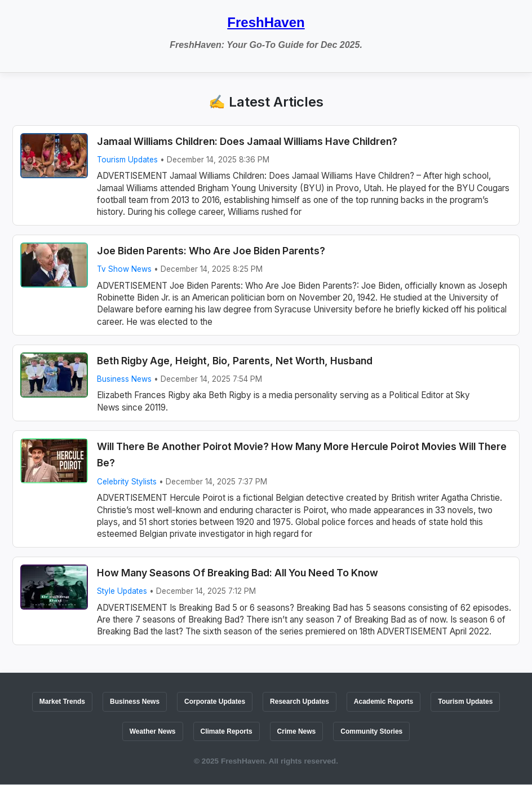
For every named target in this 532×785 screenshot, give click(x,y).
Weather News (153, 731)
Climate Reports (227, 731)
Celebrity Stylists (127, 482)
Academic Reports (384, 702)
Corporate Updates (215, 702)
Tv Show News (124, 269)
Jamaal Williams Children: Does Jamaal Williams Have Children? (247, 141)
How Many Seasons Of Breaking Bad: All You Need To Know (238, 573)
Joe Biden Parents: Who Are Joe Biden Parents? (211, 251)
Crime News (297, 731)
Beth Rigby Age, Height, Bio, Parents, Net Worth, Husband (235, 361)
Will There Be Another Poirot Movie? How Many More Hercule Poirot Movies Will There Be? (302, 455)
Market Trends (62, 702)
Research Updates (300, 702)
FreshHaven (266, 22)
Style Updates (122, 591)
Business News (124, 379)
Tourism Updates (127, 160)
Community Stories (371, 731)
